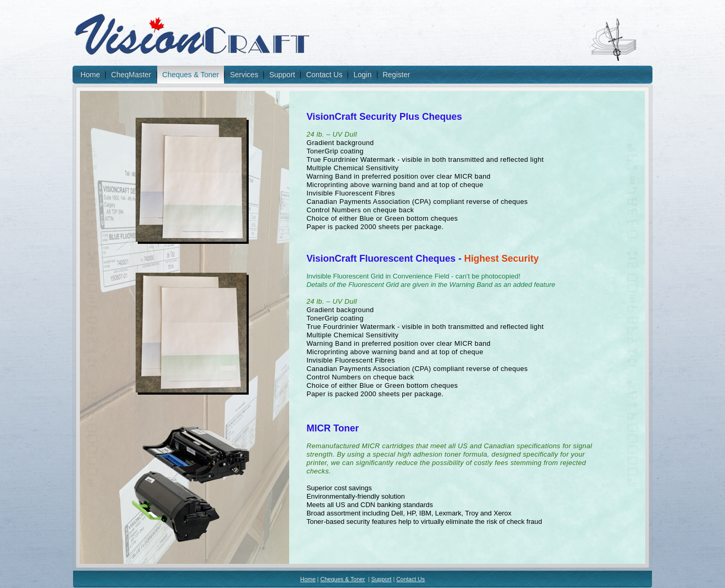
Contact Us (324, 75)
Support (282, 75)
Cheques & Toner (191, 75)
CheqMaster (131, 75)
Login (362, 75)
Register (396, 75)
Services (244, 75)
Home (90, 75)
